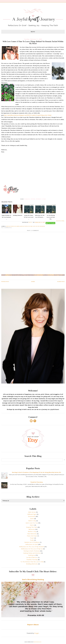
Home (33, 282)
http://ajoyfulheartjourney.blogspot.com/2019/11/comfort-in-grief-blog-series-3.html (28, 115)
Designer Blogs (38, 642)
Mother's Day (32, 531)
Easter (32, 519)
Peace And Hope (32, 536)
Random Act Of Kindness (32, 542)
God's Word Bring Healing (33, 579)
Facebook (27, 199)
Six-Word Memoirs (32, 557)
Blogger (37, 633)
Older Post (61, 282)
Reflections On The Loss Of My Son (32, 549)
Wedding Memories (32, 564)
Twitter (33, 199)
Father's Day (32, 521)
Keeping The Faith (32, 527)
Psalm (32, 540)
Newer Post (5, 282)
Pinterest (39, 199)
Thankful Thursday (37, 482)
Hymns (32, 525)
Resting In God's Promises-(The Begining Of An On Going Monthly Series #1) (37, 472)
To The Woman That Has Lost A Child (32, 562)
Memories (32, 529)
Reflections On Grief (13, 226)
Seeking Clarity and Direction (32, 553)
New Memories (32, 534)
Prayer (32, 538)
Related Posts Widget (60, 221)
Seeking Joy (32, 555)
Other (44, 199)
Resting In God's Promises (32, 551)
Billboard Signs (32, 514)
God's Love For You (32, 523)
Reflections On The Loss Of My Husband (33, 226)
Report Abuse (33, 625)
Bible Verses (32, 512)
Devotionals (32, 516)
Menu (33, 32)
